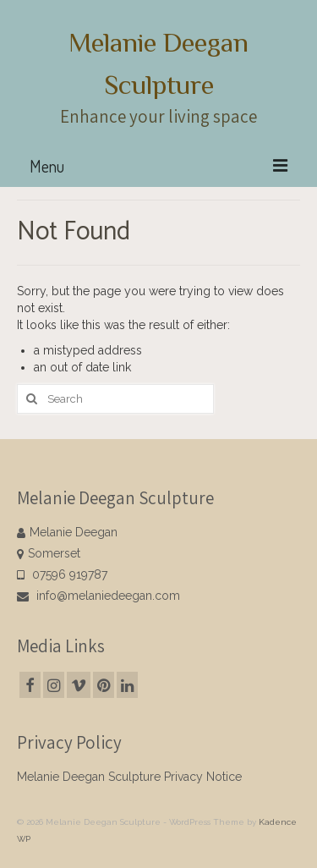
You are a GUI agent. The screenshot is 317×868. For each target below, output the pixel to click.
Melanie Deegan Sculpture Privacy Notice (129, 777)
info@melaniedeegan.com (98, 596)
